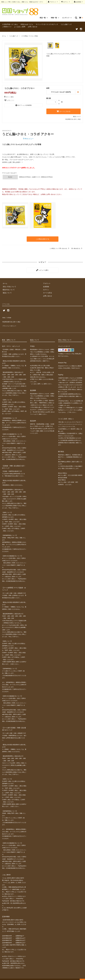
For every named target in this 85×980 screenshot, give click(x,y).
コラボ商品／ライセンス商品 (30, 36)
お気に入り (9, 100)
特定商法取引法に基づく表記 (12, 319)
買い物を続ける (77, 248)
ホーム (4, 36)
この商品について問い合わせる (60, 248)
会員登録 (79, 2)
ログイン (66, 2)
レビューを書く (43, 269)
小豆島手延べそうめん (10, 24)
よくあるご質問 (20, 27)
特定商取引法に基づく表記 (73, 119)
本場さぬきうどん (27, 24)
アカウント (53, 2)
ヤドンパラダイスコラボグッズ (47, 24)
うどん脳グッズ (66, 24)
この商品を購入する (43, 239)
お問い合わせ (33, 27)
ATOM (8, 316)
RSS (4, 316)
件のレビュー (28, 139)
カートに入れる (64, 111)
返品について (77, 117)
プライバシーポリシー (10, 323)
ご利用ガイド (7, 27)
